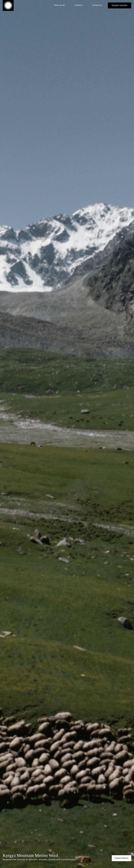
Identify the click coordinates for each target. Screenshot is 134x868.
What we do (59, 5)
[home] (8, 5)
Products (78, 5)
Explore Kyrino (122, 858)
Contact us (97, 5)
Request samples (120, 5)
